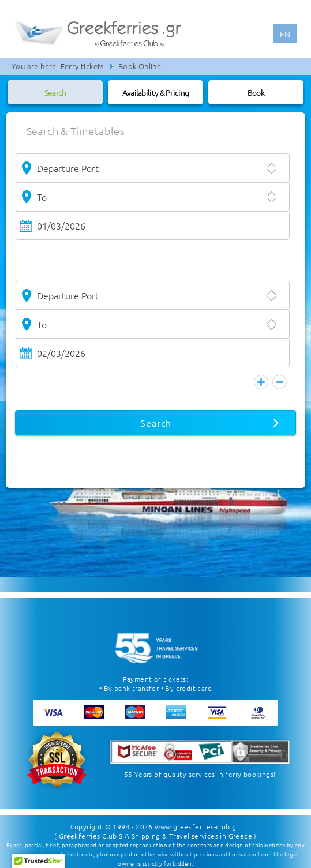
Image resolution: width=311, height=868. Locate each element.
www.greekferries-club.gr (197, 821)
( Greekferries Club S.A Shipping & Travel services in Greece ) (155, 830)
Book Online (140, 66)
